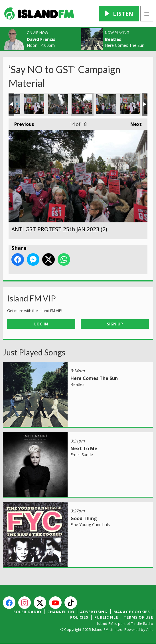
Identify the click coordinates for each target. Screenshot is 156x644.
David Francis (41, 39)
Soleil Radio (28, 612)
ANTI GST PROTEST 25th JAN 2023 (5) (34, 104)
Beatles (113, 39)
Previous (21, 123)
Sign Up (115, 324)
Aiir (149, 630)
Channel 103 (61, 612)
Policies (79, 617)
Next (133, 123)
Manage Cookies (132, 612)
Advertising (94, 612)
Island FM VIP (32, 298)
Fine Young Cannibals (90, 525)
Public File (106, 617)
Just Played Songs (34, 352)
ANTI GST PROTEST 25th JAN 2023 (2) (82, 104)
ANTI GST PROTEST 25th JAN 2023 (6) (106, 104)
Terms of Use (138, 617)
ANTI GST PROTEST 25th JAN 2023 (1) (58, 104)
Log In (41, 324)
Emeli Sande (82, 455)
